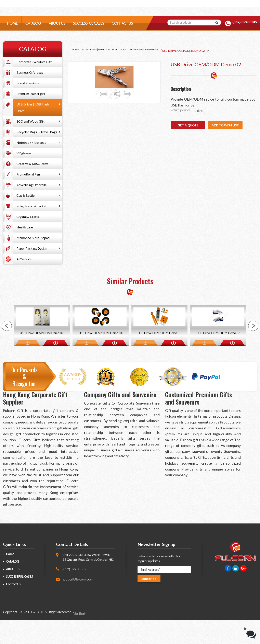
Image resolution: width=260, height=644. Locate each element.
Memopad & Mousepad (33, 238)
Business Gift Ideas (30, 72)
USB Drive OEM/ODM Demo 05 (159, 354)
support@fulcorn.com (78, 604)
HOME (12, 28)
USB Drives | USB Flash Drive (33, 107)
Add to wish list (225, 125)
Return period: (181, 110)
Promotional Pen (28, 174)
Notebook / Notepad (31, 142)
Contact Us (13, 608)
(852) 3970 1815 (239, 27)
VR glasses (24, 153)
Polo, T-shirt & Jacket (31, 206)
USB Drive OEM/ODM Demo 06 (218, 354)
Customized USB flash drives (159, 51)
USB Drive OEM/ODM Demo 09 (42, 354)
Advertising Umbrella (31, 185)
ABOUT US (57, 28)
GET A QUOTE (188, 125)
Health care (25, 227)
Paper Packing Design (32, 248)
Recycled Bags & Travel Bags (37, 132)
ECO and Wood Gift (30, 121)
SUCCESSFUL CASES (88, 28)
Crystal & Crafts (28, 217)
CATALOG (33, 28)
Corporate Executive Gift (34, 62)
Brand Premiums (28, 83)
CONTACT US (122, 28)
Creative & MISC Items (32, 164)
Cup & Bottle (25, 195)
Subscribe (150, 604)
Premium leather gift (31, 94)
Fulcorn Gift (36, 636)
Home (76, 51)
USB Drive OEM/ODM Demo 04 (101, 354)
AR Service (24, 259)
